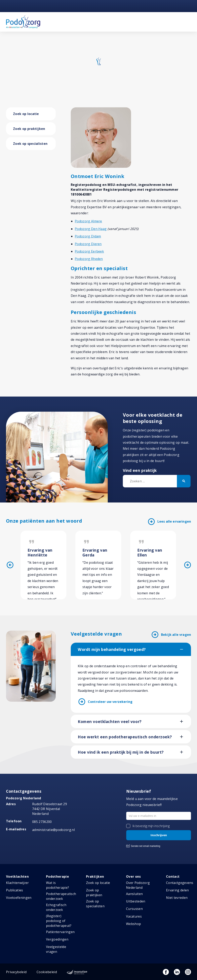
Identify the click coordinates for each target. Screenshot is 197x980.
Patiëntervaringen (60, 932)
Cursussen (134, 909)
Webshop (133, 924)
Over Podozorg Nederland (138, 885)
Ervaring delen (177, 890)
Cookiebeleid (47, 972)
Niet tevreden (177, 898)
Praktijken (95, 876)
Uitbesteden (136, 901)
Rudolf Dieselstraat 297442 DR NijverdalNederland (50, 809)
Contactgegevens (180, 883)
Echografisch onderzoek (56, 907)
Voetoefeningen (19, 898)
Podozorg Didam (88, 236)
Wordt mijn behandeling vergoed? (112, 650)
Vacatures (134, 916)
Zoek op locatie (26, 114)
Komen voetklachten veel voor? (110, 722)
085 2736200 (42, 822)
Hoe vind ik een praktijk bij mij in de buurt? (121, 752)
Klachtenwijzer (17, 883)
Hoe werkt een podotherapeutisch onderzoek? (125, 737)
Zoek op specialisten (30, 144)
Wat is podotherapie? (57, 885)
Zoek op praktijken (29, 129)
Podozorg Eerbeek (89, 251)
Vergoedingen (57, 939)
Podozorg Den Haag (91, 229)
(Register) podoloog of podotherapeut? (59, 921)
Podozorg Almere (88, 221)
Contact (173, 876)
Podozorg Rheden (89, 259)
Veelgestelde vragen (56, 949)
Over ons (133, 876)
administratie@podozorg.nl (53, 830)
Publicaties (15, 890)
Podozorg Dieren (88, 244)
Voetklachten (17, 876)
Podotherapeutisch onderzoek (61, 896)
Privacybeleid (16, 972)
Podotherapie (57, 876)
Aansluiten (134, 894)
